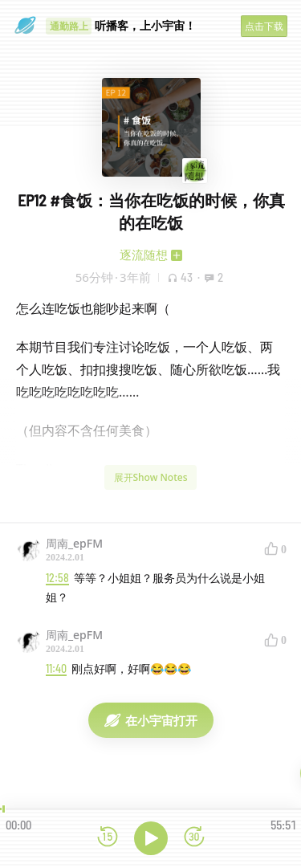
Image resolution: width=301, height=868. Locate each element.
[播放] (151, 838)
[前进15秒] (194, 838)
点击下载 (264, 26)
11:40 (56, 668)
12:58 (57, 578)
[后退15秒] (108, 838)
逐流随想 (144, 255)
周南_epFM (74, 543)
